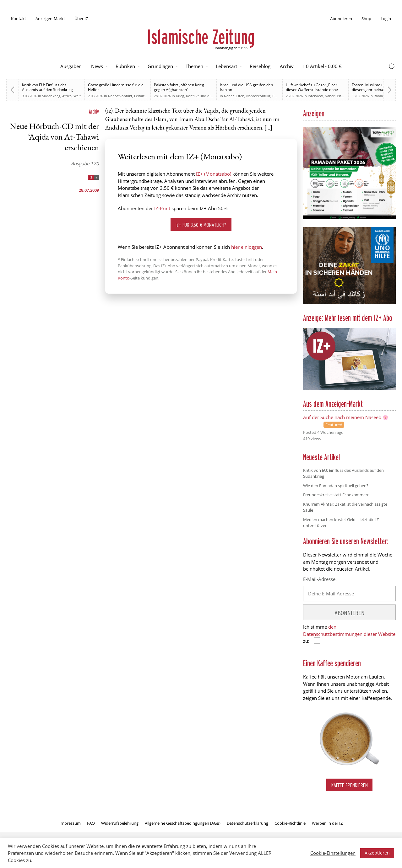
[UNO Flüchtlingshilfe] (349, 303)
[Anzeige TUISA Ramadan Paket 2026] (349, 218)
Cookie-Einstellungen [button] (333, 853)
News (97, 66)
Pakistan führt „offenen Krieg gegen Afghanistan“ (179, 87)
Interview (315, 96)
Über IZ (81, 19)
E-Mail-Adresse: (320, 579)
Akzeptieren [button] (377, 853)
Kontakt (19, 19)
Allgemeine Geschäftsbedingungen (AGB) (183, 823)
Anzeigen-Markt (50, 19)
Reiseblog (260, 66)
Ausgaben (71, 66)
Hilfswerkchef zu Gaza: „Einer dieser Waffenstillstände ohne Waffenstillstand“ (312, 90)
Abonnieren (341, 19)
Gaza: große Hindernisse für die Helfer (116, 87)
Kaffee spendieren (350, 785)
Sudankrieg (51, 96)
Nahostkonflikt (120, 96)
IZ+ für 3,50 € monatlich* (201, 225)
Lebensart (226, 66)
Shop (366, 19)
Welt (77, 96)
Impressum (70, 823)
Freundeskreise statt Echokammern (336, 495)
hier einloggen (247, 247)
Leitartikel (142, 96)
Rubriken (125, 66)
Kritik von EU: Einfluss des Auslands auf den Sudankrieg (47, 87)
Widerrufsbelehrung (120, 823)
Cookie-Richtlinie (290, 823)
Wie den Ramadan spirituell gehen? (336, 486)
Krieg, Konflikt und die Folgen (200, 96)
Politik (277, 96)
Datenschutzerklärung (247, 823)
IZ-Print (162, 208)
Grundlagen (160, 66)
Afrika (67, 96)
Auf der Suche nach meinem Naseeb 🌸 (346, 417)
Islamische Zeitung (201, 37)
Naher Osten (234, 96)
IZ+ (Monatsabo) (214, 174)
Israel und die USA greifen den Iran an (246, 87)
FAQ (91, 823)
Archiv (287, 66)
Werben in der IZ (327, 823)
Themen (194, 66)
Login (386, 19)
